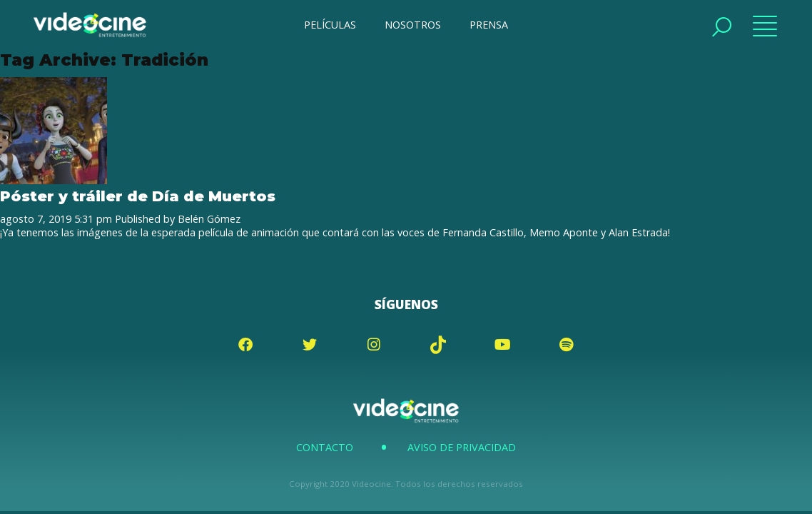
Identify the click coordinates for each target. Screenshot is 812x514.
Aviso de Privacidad (462, 447)
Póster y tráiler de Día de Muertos (138, 196)
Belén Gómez (209, 219)
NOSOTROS (413, 25)
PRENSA (489, 25)
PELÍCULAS (330, 25)
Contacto (325, 447)
